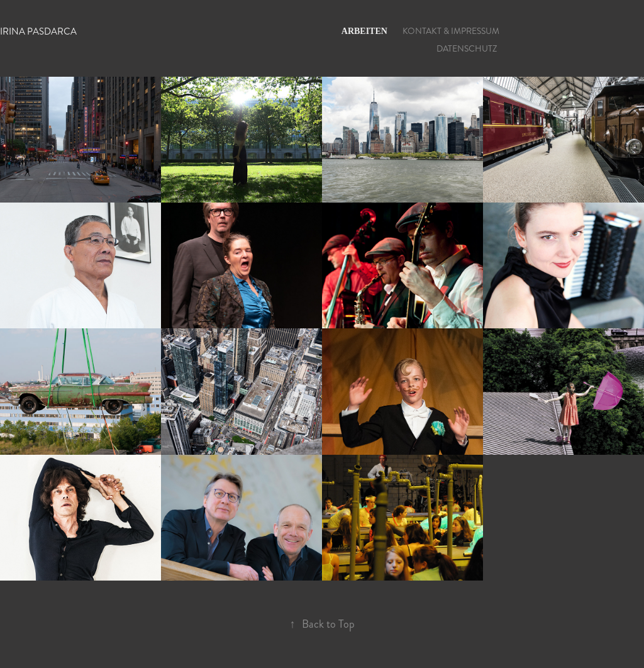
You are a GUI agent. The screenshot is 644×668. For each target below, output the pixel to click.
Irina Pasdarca (38, 31)
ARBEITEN (364, 31)
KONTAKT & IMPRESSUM (451, 31)
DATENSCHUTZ (467, 49)
